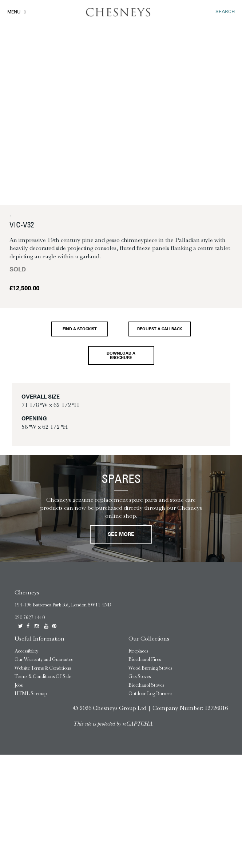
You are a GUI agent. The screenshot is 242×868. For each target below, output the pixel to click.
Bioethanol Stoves (146, 685)
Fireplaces (138, 651)
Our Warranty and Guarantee (44, 659)
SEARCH (225, 12)
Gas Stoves (140, 676)
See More (121, 535)
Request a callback (160, 329)
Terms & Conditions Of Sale (43, 676)
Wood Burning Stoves (150, 668)
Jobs (19, 685)
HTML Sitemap (31, 693)
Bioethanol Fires (145, 659)
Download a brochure (121, 356)
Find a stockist (80, 329)
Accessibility (26, 651)
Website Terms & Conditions (43, 668)
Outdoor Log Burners (150, 693)
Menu (14, 12)
